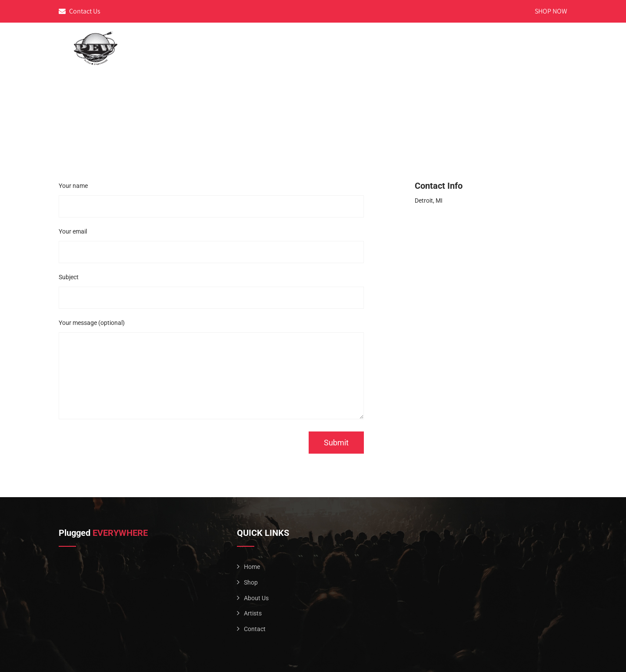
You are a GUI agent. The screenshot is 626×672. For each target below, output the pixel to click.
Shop (251, 582)
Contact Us (80, 11)
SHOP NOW (551, 11)
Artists (503, 40)
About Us (460, 40)
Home (422, 40)
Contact (545, 40)
